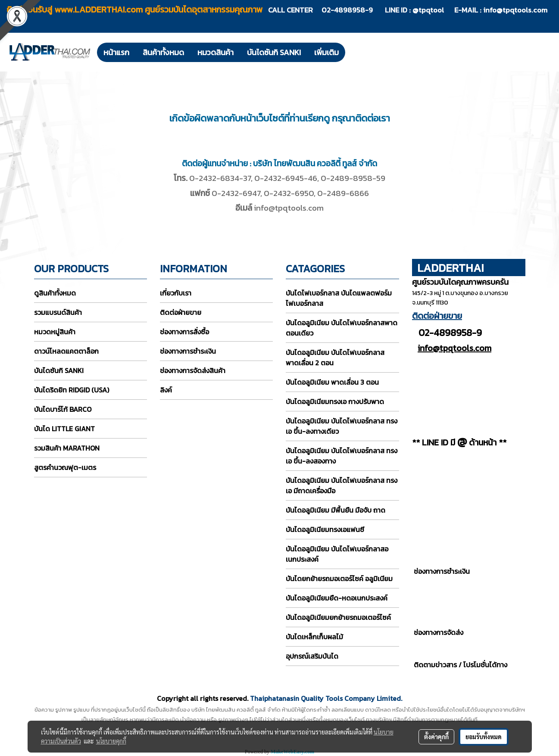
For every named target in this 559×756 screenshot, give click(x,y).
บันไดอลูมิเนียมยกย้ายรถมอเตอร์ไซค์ (338, 617)
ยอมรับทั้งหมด (484, 737)
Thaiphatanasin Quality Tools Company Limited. (326, 698)
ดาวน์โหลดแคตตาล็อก (66, 351)
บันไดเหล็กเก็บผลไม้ (314, 637)
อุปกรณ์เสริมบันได (312, 656)
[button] (353, 52)
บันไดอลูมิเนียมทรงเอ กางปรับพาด (335, 401)
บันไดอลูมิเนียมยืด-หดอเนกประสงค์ (337, 598)
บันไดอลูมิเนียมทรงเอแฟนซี (325, 529)
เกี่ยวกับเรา (176, 293)
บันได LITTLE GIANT (64, 429)
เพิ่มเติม (326, 52)
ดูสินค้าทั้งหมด (55, 293)
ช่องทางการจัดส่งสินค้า (193, 370)
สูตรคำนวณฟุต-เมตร (65, 467)
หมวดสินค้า (215, 52)
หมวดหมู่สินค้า (55, 332)
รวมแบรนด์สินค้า (58, 312)
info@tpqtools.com (515, 10)
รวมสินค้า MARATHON (67, 448)
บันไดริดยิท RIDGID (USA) (72, 390)
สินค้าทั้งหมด (163, 52)
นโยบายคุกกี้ (111, 741)
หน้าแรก (116, 52)
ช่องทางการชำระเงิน (188, 351)
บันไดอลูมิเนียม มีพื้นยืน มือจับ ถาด (336, 510)
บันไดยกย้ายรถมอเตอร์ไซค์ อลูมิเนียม (339, 579)
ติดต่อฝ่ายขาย (181, 312)
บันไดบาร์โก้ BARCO (63, 409)
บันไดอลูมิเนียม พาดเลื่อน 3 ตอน (332, 382)
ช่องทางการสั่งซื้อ (184, 332)
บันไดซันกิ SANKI (274, 52)
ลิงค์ (166, 390)
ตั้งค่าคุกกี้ (436, 737)
